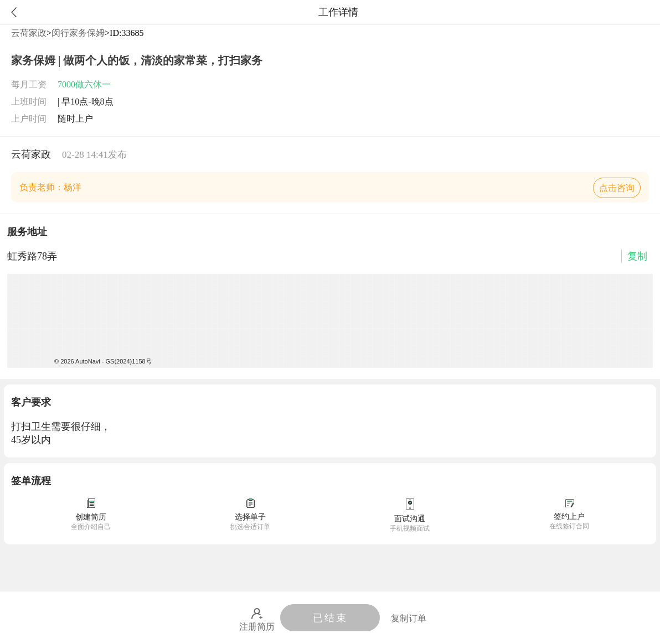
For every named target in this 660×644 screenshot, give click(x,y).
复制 (637, 256)
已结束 (330, 618)
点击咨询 (617, 188)
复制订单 (409, 618)
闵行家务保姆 (78, 33)
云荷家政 (29, 33)
